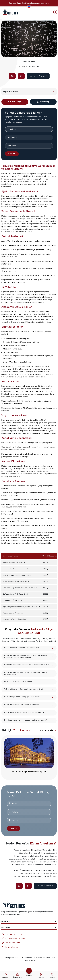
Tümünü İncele (47, 730)
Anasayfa (23, 67)
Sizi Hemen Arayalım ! (38, 76)
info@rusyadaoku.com (13, 939)
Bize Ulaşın (15, 102)
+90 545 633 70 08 (12, 934)
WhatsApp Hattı (11, 943)
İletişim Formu (10, 947)
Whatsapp (43, 102)
